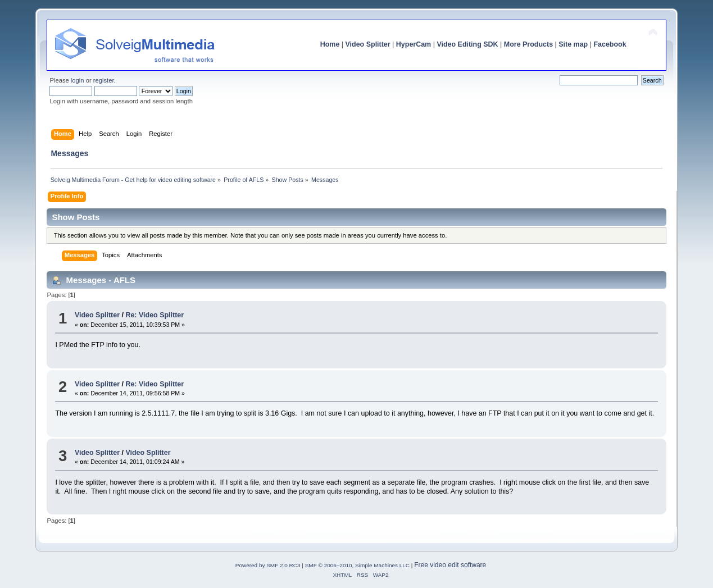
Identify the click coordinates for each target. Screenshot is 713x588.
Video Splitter (368, 44)
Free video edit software (450, 565)
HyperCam (414, 44)
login (78, 80)
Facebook (610, 44)
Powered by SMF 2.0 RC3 (268, 565)
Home (330, 44)
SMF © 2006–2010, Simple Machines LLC (357, 565)
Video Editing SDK (467, 44)
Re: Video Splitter (155, 315)
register (104, 80)
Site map (573, 44)
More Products (528, 44)
